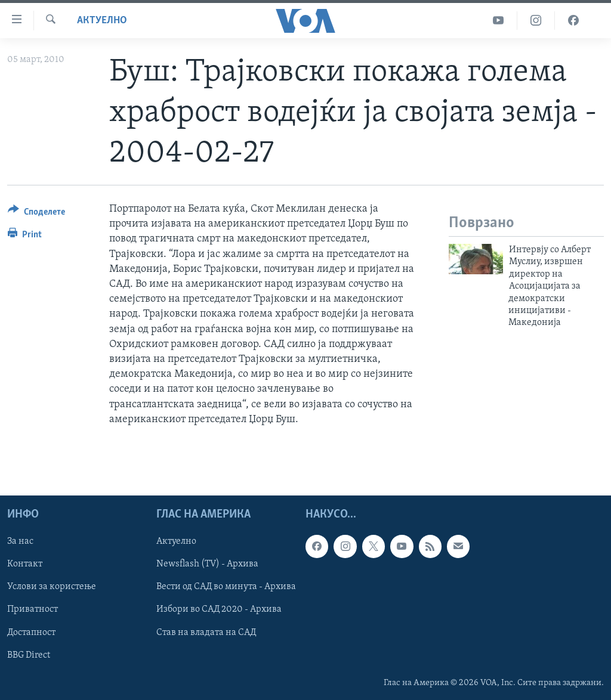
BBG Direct (29, 655)
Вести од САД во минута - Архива (226, 587)
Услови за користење (52, 587)
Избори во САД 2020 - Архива (219, 609)
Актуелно (102, 21)
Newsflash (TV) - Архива (207, 564)
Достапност (31, 632)
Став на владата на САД (206, 632)
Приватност (33, 609)
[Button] (36, 214)
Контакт (25, 564)
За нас (20, 541)
